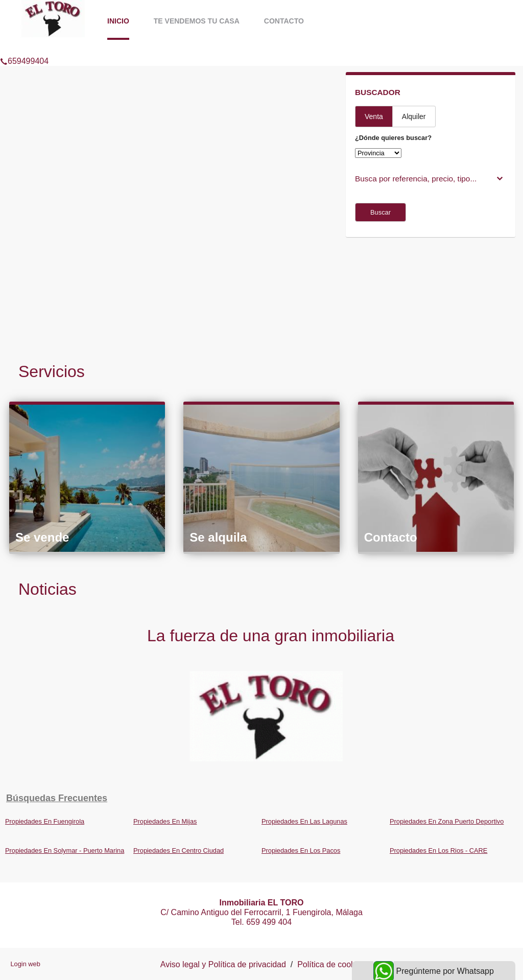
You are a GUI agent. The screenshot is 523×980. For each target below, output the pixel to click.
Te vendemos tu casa (197, 21)
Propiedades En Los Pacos (301, 850)
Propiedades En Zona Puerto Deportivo (447, 821)
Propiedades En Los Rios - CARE (438, 850)
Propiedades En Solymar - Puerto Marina (65, 850)
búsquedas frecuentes (57, 798)
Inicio (118, 21)
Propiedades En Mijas (165, 821)
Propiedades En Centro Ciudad (179, 850)
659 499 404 (269, 922)
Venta (374, 116)
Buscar (381, 212)
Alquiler (414, 116)
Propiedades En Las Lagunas (304, 821)
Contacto (284, 21)
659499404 (24, 48)
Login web (25, 964)
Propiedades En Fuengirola (45, 821)
